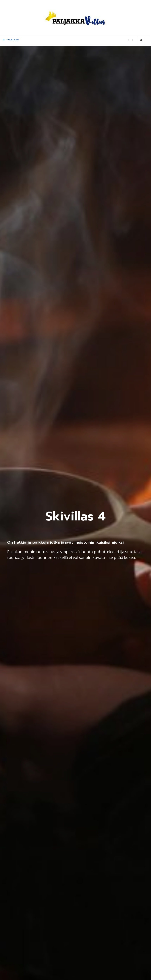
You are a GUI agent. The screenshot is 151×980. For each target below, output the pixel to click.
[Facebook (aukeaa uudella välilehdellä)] (129, 40)
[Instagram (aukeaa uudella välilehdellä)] (133, 40)
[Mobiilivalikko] (11, 40)
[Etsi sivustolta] (141, 40)
